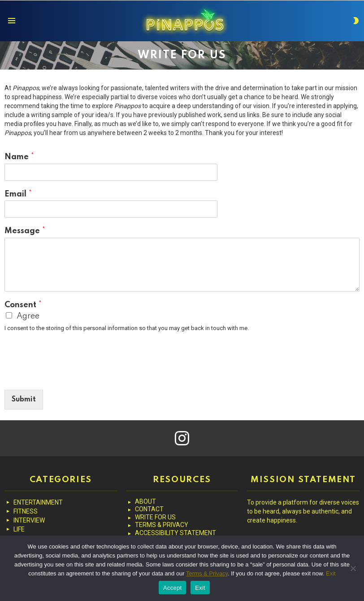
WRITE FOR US (155, 517)
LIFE (19, 529)
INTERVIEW (29, 520)
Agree (28, 316)
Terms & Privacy (207, 573)
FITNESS (26, 511)
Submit (24, 400)
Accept (172, 588)
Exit (331, 573)
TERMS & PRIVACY (162, 525)
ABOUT (145, 501)
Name (19, 157)
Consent (23, 305)
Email (18, 194)
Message (25, 231)
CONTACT (149, 509)
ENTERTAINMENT (38, 502)
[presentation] (73, 375)
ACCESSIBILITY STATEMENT (175, 533)
